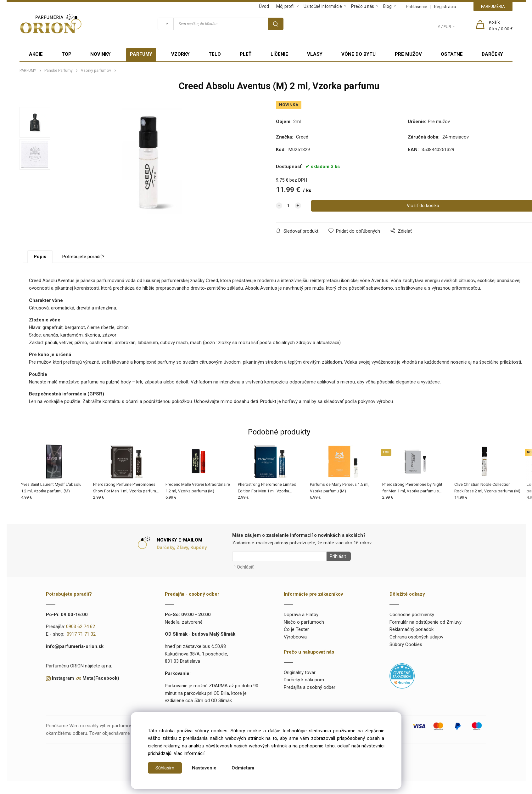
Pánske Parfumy (59, 71)
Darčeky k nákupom (304, 678)
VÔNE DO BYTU (358, 54)
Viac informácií (189, 753)
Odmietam (243, 768)
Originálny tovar (300, 671)
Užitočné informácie (323, 6)
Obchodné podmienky (412, 613)
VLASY (315, 54)
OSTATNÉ (452, 54)
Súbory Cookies (406, 643)
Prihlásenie (417, 7)
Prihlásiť (336, 556)
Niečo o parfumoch (304, 620)
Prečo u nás (363, 6)
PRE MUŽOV (408, 54)
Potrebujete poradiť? (83, 257)
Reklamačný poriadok (412, 628)
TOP (67, 54)
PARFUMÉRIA (493, 6)
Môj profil (285, 6)
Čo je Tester (296, 628)
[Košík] (501, 26)
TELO (215, 54)
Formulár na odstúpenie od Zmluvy (426, 620)
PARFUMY (141, 54)
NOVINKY (101, 54)
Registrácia (445, 7)
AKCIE (36, 54)
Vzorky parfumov (96, 71)
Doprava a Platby (301, 613)
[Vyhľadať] (165, 24)
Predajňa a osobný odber (310, 685)
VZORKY (180, 54)
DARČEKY (492, 54)
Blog (387, 6)
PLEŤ (246, 54)
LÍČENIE (279, 54)
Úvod (264, 6)
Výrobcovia (295, 635)
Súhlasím (165, 768)
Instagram (63, 676)
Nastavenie (204, 768)
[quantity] (288, 206)
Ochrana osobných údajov (416, 635)
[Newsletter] (279, 556)
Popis (40, 257)
